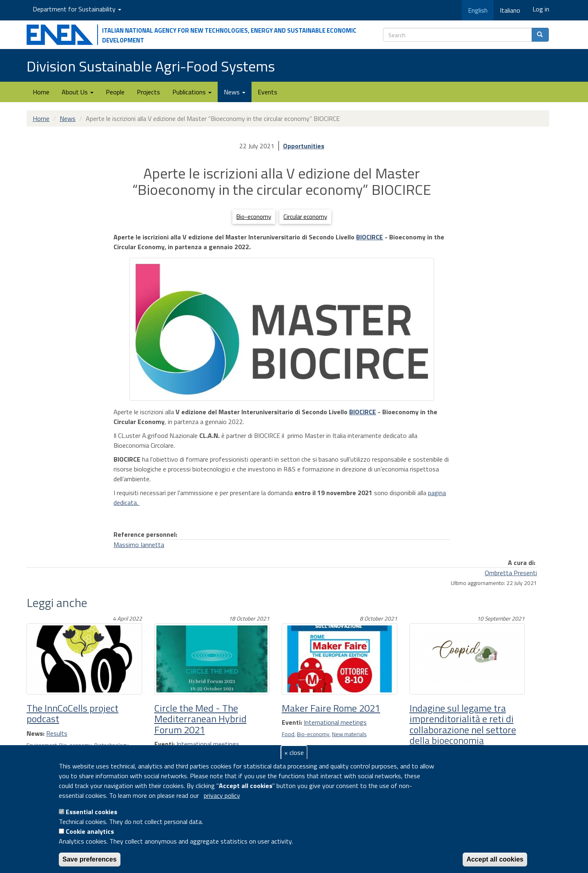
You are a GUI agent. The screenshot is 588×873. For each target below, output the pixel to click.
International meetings (208, 744)
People (115, 92)
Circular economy (305, 217)
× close (294, 752)
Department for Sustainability (77, 9)
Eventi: (165, 744)
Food (288, 734)
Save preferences (90, 859)
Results (57, 733)
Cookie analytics (90, 831)
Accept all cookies (495, 859)
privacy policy (222, 795)
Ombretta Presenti (511, 573)
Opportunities (304, 146)
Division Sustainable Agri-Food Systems (151, 66)
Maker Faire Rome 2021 (331, 708)
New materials (349, 734)
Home (41, 92)
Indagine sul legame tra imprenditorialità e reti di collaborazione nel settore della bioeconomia (463, 724)
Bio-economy (254, 217)
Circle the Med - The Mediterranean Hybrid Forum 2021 (200, 719)
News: (36, 733)
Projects (148, 92)
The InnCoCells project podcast (72, 713)
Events (267, 92)
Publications (192, 92)
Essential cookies (91, 812)
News (235, 92)
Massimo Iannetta (139, 545)
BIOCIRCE (370, 237)
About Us (78, 92)
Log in (541, 9)
